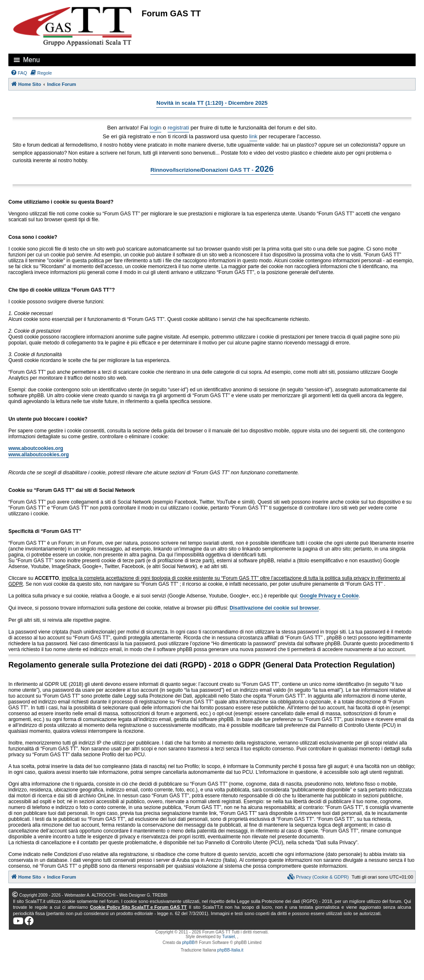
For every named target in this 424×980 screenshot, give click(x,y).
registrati (178, 128)
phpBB (189, 943)
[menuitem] (19, 73)
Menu (31, 60)
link (253, 136)
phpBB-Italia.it (230, 950)
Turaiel (228, 937)
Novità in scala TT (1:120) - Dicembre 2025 (212, 103)
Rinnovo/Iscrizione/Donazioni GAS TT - (212, 169)
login (155, 128)
